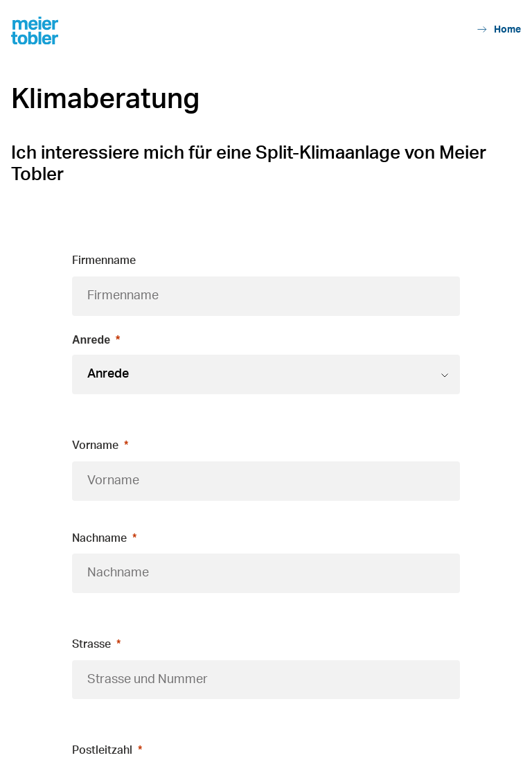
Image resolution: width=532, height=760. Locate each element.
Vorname (95, 445)
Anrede (91, 340)
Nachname (99, 538)
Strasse (91, 644)
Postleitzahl (102, 750)
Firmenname (104, 260)
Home (499, 29)
